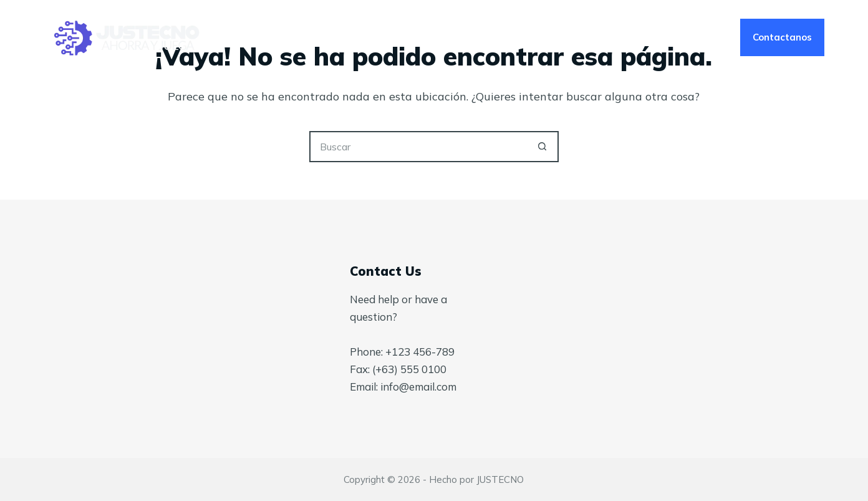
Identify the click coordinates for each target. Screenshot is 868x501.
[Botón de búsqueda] (543, 147)
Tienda (582, 37)
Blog (509, 37)
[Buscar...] (418, 147)
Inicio (280, 37)
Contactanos (782, 37)
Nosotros (436, 37)
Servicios (351, 37)
